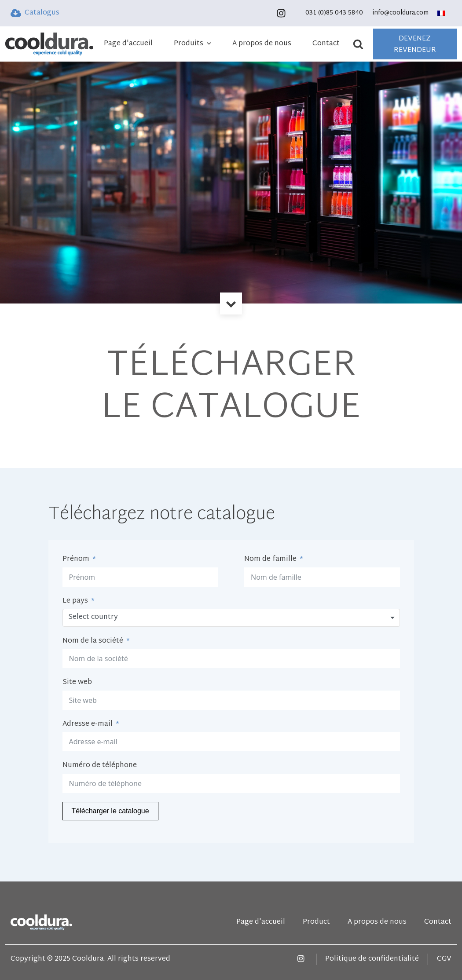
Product (316, 922)
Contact (326, 44)
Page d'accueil (128, 44)
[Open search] (362, 44)
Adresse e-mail (88, 724)
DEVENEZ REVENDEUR (415, 45)
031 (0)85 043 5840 (334, 13)
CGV (444, 959)
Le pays (75, 601)
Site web (77, 683)
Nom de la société (93, 641)
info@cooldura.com (401, 13)
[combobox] (231, 618)
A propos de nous (262, 44)
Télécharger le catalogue (110, 811)
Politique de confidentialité (372, 959)
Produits (192, 44)
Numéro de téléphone (100, 766)
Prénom (76, 559)
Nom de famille (270, 559)
